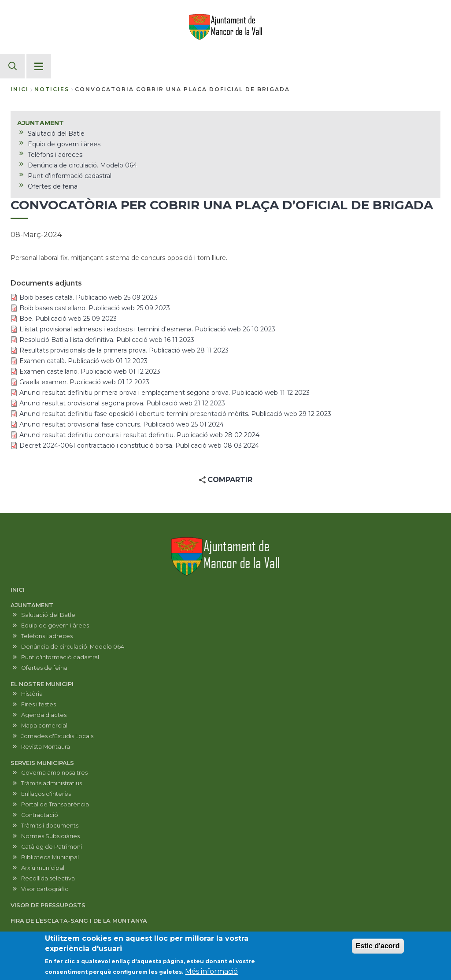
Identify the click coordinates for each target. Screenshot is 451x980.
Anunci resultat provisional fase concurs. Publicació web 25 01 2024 (122, 424)
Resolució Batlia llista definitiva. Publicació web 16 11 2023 (107, 340)
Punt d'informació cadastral (60, 657)
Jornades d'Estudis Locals (57, 736)
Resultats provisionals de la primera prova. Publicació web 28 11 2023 (124, 350)
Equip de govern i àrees (55, 625)
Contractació (40, 815)
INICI (18, 590)
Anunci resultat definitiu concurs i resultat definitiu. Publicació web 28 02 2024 (139, 435)
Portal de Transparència (55, 804)
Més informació (211, 974)
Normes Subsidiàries (50, 836)
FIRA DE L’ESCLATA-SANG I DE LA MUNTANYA (79, 921)
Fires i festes (39, 704)
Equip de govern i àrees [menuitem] (64, 144)
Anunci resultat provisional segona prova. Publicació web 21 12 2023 (122, 403)
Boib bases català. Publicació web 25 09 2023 (88, 297)
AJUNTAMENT (32, 605)
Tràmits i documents (50, 826)
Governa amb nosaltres (54, 773)
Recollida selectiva (48, 878)
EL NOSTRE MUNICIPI (42, 684)
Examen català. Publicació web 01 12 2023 (83, 361)
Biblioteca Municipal (50, 857)
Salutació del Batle (48, 615)
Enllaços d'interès (46, 794)
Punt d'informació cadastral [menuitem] (70, 176)
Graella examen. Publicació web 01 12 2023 (84, 382)
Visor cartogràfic (45, 889)
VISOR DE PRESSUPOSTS (48, 905)
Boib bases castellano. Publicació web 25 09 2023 (95, 308)
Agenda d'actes (44, 715)
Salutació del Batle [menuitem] (56, 134)
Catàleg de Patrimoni (52, 847)
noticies (52, 89)
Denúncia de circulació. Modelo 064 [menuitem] (82, 165)
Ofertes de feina (44, 668)
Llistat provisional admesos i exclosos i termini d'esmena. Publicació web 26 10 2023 (147, 329)
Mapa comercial (44, 726)
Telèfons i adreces (47, 636)
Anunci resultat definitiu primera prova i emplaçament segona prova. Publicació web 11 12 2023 (165, 393)
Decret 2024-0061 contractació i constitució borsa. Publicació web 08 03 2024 (139, 445)
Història (32, 694)
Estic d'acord (378, 949)
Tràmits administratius (52, 783)
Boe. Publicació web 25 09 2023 (68, 319)
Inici (20, 89)
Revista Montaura (46, 747)
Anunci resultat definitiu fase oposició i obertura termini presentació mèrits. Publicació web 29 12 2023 (175, 414)
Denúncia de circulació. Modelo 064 (73, 647)
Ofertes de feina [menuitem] (53, 186)
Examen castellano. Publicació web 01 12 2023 (90, 371)
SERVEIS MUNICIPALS (42, 763)
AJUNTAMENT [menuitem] (41, 123)
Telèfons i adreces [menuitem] (55, 155)
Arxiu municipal (43, 868)
